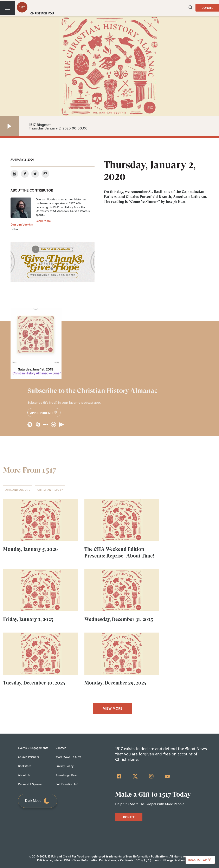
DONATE (207, 8)
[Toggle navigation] (7, 8)
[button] (190, 8)
